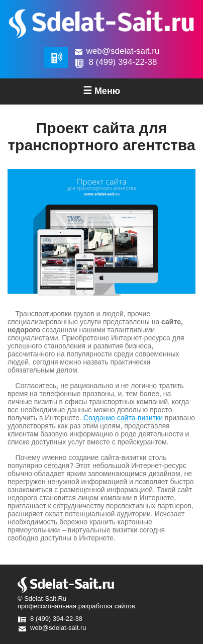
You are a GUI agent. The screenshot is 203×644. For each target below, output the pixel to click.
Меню (101, 90)
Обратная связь (56, 57)
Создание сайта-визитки (123, 418)
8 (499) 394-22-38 (123, 62)
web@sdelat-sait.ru (123, 51)
